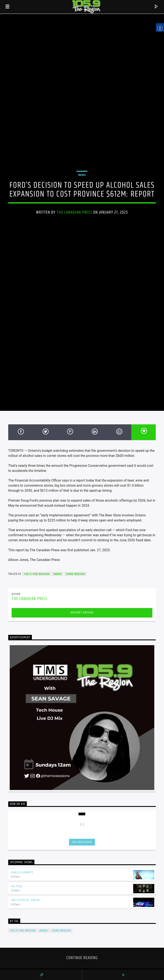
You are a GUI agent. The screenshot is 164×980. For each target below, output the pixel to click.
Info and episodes (82, 842)
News (82, 175)
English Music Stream (25, 900)
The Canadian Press (74, 212)
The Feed (17, 886)
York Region (75, 574)
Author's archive (82, 613)
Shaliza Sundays (22, 872)
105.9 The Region (37, 574)
